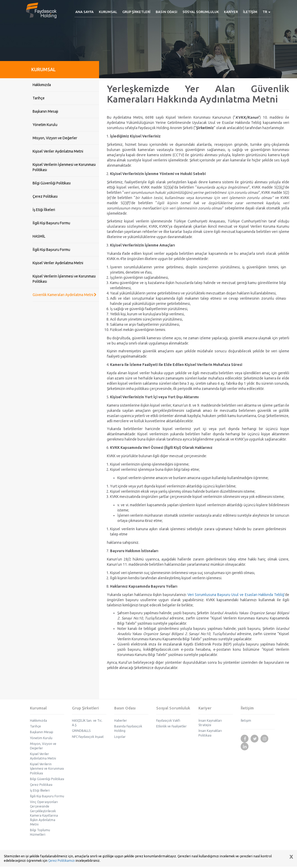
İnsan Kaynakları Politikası (210, 733)
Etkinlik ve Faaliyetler (171, 726)
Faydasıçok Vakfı (168, 721)
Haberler (121, 721)
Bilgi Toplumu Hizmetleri (40, 832)
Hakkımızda (42, 85)
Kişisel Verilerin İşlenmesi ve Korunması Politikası (64, 167)
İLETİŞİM (250, 12)
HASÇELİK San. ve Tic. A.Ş (87, 723)
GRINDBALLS (81, 731)
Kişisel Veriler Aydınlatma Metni (58, 151)
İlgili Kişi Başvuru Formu (51, 223)
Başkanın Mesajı (45, 111)
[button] (108, 12)
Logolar (120, 737)
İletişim (246, 721)
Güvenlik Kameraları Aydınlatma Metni (65, 295)
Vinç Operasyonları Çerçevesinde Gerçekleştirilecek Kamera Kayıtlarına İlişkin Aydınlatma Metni (44, 813)
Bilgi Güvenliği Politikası (52, 183)
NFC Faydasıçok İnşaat (88, 737)
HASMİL (39, 236)
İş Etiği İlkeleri (44, 210)
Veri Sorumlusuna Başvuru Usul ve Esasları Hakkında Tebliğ (236, 595)
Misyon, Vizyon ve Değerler (55, 138)
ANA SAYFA (84, 12)
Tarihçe (39, 98)
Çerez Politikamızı (62, 861)
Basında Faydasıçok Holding (128, 728)
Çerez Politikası (45, 196)
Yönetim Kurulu (45, 125)
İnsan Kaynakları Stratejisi (210, 723)
